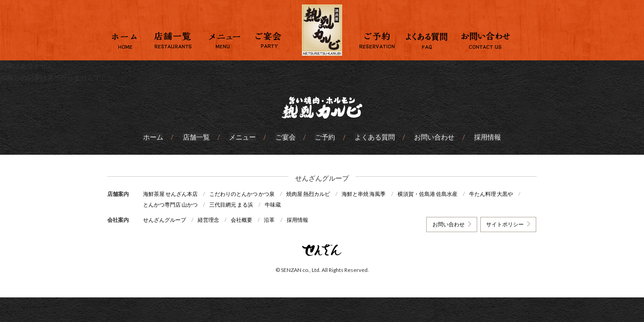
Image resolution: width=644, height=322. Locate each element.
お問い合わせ (434, 137)
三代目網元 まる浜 (232, 205)
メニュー (243, 137)
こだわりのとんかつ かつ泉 (242, 194)
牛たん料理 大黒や (493, 194)
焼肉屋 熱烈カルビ (309, 194)
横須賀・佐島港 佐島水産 (429, 194)
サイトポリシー (505, 224)
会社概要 (242, 220)
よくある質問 (374, 137)
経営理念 (209, 220)
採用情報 (487, 137)
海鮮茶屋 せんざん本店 (170, 194)
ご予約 (325, 137)
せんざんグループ (165, 220)
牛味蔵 (274, 205)
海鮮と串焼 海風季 (365, 194)
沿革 (271, 220)
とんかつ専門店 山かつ (170, 205)
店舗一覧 (197, 137)
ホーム (154, 137)
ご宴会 (286, 137)
